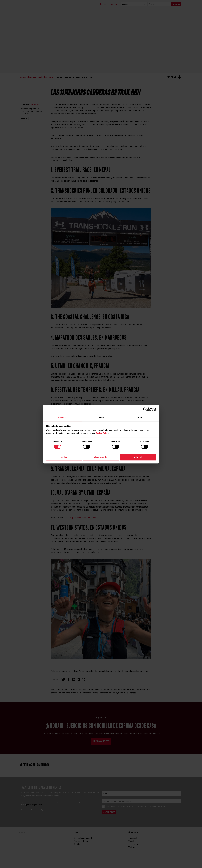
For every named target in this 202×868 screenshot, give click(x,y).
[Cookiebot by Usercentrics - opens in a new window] (145, 409)
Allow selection (101, 457)
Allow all (138, 457)
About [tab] (140, 418)
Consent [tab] (62, 418)
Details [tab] (101, 418)
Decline (64, 457)
